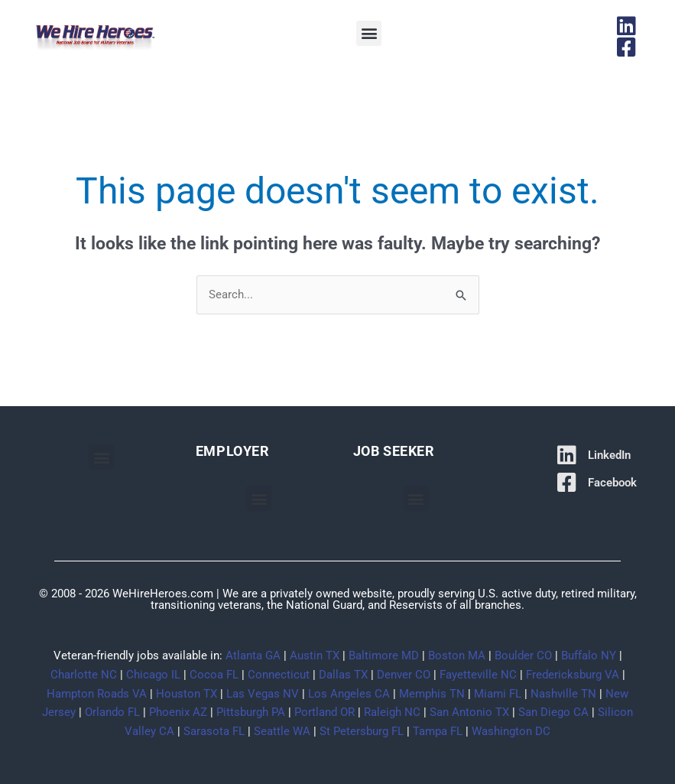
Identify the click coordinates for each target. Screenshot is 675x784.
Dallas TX (343, 675)
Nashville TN (563, 694)
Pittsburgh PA (251, 712)
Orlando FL (112, 712)
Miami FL (498, 694)
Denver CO (404, 675)
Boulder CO (523, 656)
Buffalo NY (589, 656)
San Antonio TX (469, 712)
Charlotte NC (84, 675)
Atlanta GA (253, 656)
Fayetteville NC (478, 675)
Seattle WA (282, 731)
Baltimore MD (384, 656)
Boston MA (457, 656)
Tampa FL (438, 731)
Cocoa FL (214, 675)
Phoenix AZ (178, 712)
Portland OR (325, 712)
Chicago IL (153, 675)
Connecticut (279, 675)
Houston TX (187, 694)
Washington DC (511, 731)
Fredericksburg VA (573, 675)
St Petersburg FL (362, 731)
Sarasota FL (214, 731)
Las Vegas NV (263, 694)
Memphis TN (432, 694)
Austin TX (315, 656)
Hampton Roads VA (97, 694)
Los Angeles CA (349, 694)
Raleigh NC (392, 712)
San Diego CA (553, 712)
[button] (369, 33)
